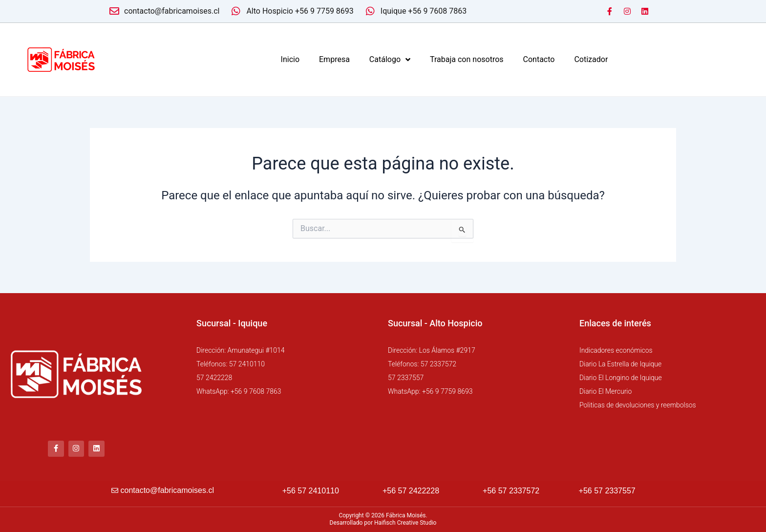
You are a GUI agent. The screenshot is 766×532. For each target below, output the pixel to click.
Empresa (334, 59)
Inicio (290, 59)
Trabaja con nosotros (467, 59)
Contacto (539, 59)
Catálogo (390, 60)
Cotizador (591, 59)
